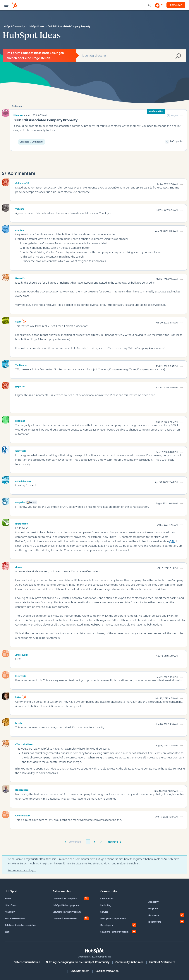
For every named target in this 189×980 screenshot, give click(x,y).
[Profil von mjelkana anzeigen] (20, 420)
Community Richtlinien (129, 962)
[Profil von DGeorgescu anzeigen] (22, 789)
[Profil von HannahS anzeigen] (20, 278)
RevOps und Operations (113, 919)
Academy (10, 912)
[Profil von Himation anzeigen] (18, 115)
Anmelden (176, 5)
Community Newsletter (65, 919)
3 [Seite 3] (101, 842)
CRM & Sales (107, 899)
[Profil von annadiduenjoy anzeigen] (23, 481)
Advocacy (154, 915)
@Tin (172, 541)
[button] (181, 116)
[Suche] (131, 56)
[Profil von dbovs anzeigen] (19, 567)
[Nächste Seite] (114, 842)
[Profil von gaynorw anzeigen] (20, 386)
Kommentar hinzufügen (22, 870)
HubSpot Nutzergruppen (66, 905)
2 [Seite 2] (94, 842)
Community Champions (65, 899)
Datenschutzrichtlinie (27, 962)
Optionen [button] (17, 106)
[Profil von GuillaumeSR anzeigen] (22, 183)
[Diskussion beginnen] (159, 5)
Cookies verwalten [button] (107, 971)
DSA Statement (80, 971)
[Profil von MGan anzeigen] (18, 697)
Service (104, 912)
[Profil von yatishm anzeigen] (20, 208)
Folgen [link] (174, 115)
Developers (107, 925)
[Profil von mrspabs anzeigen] (20, 502)
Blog (7, 932)
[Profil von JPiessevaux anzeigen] (22, 654)
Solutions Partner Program (67, 912)
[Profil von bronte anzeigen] (19, 723)
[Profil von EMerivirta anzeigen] (21, 676)
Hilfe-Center (11, 905)
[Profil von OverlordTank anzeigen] (23, 815)
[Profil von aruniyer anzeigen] (20, 230)
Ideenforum (155, 922)
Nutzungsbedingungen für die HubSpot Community (78, 962)
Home (8, 899)
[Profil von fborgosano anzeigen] (22, 523)
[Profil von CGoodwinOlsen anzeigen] (24, 744)
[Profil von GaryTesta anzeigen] (21, 450)
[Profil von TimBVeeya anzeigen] (21, 365)
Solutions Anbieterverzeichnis (20, 925)
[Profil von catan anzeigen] (18, 321)
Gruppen (153, 909)
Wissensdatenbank (15, 919)
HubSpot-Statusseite (162, 962)
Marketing (106, 905)
